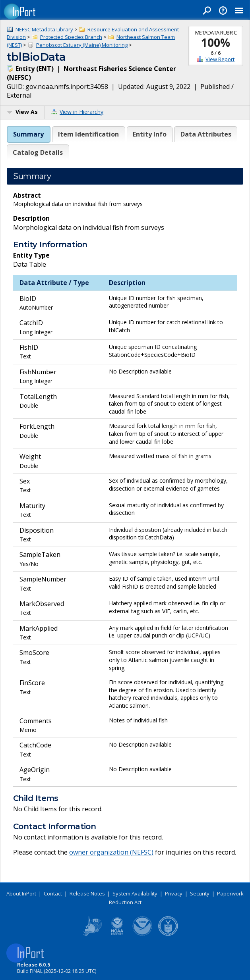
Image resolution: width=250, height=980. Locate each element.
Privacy (174, 893)
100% (216, 42)
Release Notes (87, 893)
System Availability (135, 893)
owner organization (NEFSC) (111, 852)
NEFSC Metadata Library (44, 29)
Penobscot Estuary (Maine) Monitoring (82, 45)
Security (200, 893)
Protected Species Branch (71, 37)
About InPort (21, 893)
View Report (220, 59)
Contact (53, 893)
